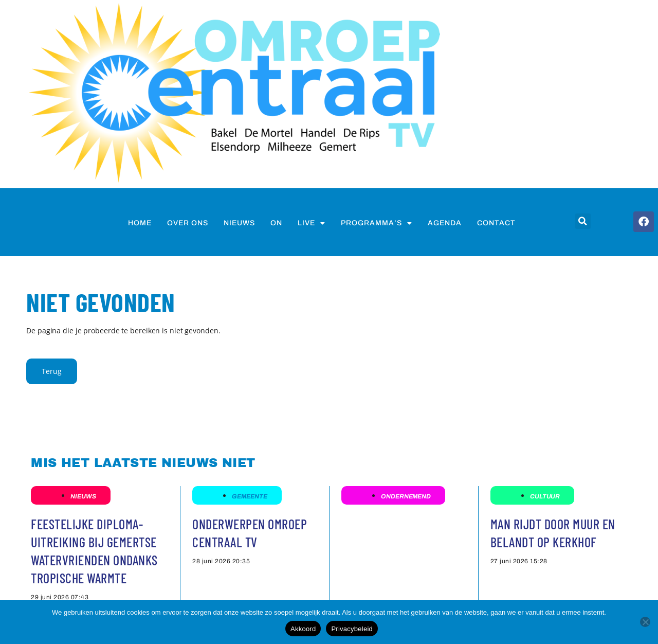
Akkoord (303, 629)
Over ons (188, 223)
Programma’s (377, 223)
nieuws (239, 223)
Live (312, 223)
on (276, 223)
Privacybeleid (352, 629)
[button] (583, 221)
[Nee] (645, 622)
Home (140, 223)
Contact (496, 223)
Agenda (445, 223)
